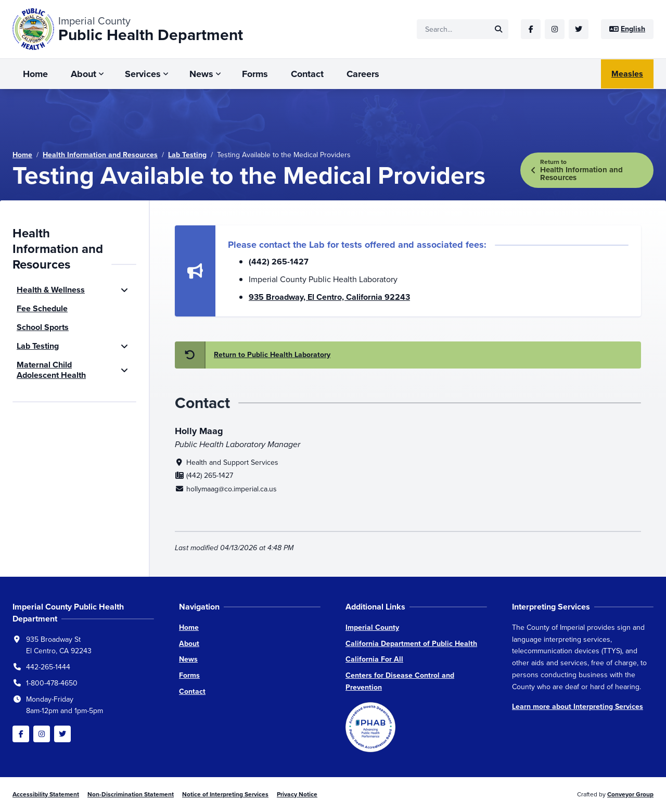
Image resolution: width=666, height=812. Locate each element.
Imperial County (372, 627)
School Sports (43, 327)
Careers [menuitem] (363, 74)
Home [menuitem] (35, 74)
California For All (374, 659)
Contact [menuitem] (307, 74)
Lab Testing (187, 155)
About (189, 644)
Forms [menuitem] (255, 74)
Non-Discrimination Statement (131, 794)
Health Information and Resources (100, 155)
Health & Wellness (51, 290)
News (188, 659)
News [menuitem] (201, 74)
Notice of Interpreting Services (225, 794)
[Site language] (627, 29)
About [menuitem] (84, 74)
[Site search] (463, 29)
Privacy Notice (297, 794)
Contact (192, 692)
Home (22, 155)
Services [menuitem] (143, 74)
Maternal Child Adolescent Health (51, 370)
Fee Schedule (42, 308)
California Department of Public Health (411, 644)
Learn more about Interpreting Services (578, 707)
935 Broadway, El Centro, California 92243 (329, 297)
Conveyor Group (630, 794)
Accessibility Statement (46, 794)
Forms (189, 675)
